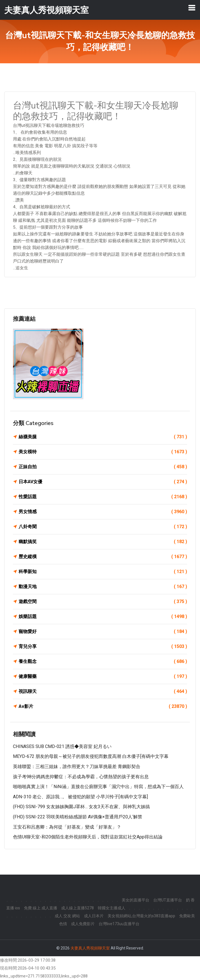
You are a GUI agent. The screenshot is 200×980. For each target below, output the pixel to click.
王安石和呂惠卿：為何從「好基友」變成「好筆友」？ (67, 827)
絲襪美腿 (103, 437)
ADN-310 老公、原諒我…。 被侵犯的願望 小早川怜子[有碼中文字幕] (80, 797)
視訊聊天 (103, 691)
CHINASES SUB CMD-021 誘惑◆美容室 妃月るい (62, 746)
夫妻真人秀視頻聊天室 (90, 948)
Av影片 (103, 706)
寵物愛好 (103, 632)
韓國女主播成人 (112, 908)
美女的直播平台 (135, 900)
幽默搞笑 (103, 542)
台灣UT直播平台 (168, 900)
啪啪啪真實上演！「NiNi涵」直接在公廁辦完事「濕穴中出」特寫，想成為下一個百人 (98, 787)
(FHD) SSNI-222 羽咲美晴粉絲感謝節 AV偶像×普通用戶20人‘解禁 (78, 817)
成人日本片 (94, 916)
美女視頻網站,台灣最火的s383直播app (141, 916)
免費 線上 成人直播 (41, 908)
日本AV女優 (103, 482)
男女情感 (103, 512)
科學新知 (103, 572)
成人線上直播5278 (77, 908)
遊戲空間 (103, 602)
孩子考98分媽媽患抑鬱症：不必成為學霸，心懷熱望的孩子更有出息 (81, 777)
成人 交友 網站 (67, 916)
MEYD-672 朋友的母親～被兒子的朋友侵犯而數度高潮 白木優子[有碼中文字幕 (91, 756)
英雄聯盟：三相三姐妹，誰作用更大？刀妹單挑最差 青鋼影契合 (77, 767)
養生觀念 (103, 662)
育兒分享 (103, 647)
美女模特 (103, 452)
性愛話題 (103, 497)
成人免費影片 (83, 924)
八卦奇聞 (103, 527)
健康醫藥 (103, 677)
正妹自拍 (103, 467)
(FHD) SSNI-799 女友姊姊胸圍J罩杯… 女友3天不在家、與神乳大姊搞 (81, 807)
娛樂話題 (103, 617)
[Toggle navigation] (192, 8)
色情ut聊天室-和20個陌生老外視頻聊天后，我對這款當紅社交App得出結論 (88, 837)
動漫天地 (103, 587)
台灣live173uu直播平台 (119, 924)
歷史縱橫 (103, 557)
